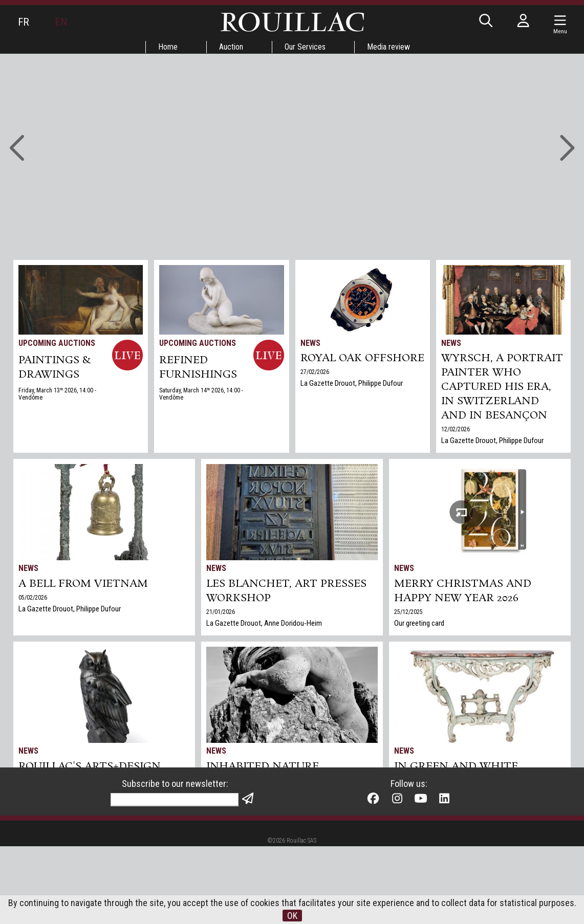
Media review (388, 47)
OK (292, 916)
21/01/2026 (221, 612)
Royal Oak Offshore (362, 358)
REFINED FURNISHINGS (198, 367)
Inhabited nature (263, 766)
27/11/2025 (221, 780)
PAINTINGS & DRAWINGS (55, 367)
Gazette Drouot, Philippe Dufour (441, 791)
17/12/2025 (33, 809)
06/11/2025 (408, 780)
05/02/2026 (33, 598)
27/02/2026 (315, 372)
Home (168, 47)
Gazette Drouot (41, 820)
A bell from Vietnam (83, 584)
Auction (231, 47)
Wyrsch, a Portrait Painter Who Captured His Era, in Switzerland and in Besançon (502, 387)
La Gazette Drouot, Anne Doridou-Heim (264, 623)
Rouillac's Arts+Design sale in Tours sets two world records (90, 781)
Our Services (305, 47)
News (310, 343)
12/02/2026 (456, 429)
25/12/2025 (408, 612)
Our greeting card (419, 623)
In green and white (456, 766)
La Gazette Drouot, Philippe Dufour (352, 383)
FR (24, 22)
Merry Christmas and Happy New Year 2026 (463, 591)
